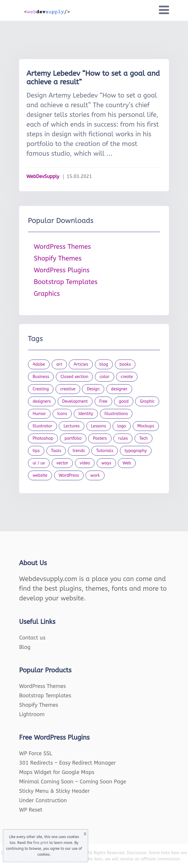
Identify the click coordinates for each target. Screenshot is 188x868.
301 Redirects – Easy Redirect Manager (68, 763)
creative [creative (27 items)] (68, 389)
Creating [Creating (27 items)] (41, 389)
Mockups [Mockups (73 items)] (146, 426)
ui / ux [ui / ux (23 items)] (39, 463)
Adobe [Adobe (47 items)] (39, 364)
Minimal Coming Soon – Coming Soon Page (73, 782)
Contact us (32, 638)
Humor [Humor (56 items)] (39, 414)
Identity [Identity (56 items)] (86, 414)
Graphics (47, 294)
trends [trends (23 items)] (79, 451)
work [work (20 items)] (95, 475)
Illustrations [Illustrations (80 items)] (116, 414)
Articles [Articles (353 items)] (81, 364)
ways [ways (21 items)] (106, 463)
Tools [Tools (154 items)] (56, 451)
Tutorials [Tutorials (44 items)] (105, 451)
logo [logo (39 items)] (122, 426)
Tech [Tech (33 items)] (143, 438)
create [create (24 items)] (127, 377)
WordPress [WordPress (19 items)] (69, 475)
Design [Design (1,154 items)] (93, 389)
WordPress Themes (62, 247)
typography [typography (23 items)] (136, 451)
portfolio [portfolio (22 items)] (73, 438)
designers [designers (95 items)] (42, 401)
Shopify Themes (58, 258)
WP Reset (31, 810)
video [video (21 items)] (85, 463)
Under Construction (43, 800)
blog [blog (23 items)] (104, 364)
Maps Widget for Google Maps (57, 772)
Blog (25, 647)
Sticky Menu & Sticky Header (54, 791)
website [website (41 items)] (40, 475)
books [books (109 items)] (125, 364)
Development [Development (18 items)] (75, 401)
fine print (41, 843)
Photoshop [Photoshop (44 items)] (43, 438)
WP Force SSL (36, 753)
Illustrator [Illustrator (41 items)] (42, 426)
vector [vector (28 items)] (62, 463)
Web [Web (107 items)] (127, 463)
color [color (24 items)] (104, 377)
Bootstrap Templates (66, 282)
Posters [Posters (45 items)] (100, 438)
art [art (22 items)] (59, 364)
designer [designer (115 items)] (119, 389)
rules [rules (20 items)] (123, 438)
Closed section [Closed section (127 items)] (74, 377)
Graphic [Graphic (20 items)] (147, 401)
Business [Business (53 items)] (41, 377)
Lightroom (32, 714)
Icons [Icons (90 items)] (62, 414)
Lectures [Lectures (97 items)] (72, 426)
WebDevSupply (43, 176)
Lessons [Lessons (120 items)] (99, 426)
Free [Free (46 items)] (103, 401)
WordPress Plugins (62, 270)
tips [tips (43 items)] (36, 451)
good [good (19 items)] (124, 401)
